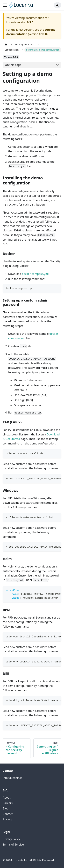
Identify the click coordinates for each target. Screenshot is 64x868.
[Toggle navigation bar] (5, 5)
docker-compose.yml (35, 274)
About (7, 798)
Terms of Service (13, 845)
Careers (8, 803)
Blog (6, 808)
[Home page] (6, 44)
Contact (8, 814)
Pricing (7, 819)
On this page (13, 65)
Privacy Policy (11, 839)
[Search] (58, 5)
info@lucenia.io (13, 778)
